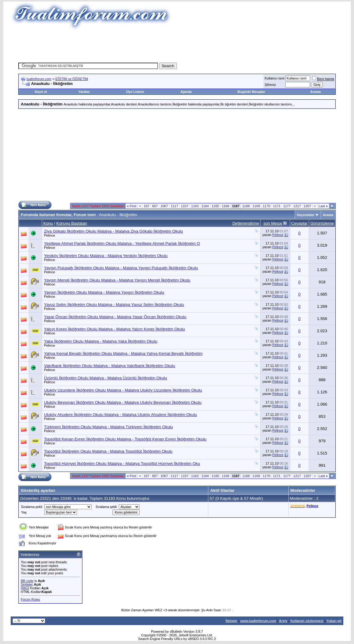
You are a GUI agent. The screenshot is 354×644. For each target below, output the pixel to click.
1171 (277, 206)
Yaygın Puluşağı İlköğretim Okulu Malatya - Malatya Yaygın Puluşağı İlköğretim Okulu (121, 268)
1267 (307, 206)
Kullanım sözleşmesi (307, 621)
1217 (297, 206)
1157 (184, 206)
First (132, 206)
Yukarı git (334, 621)
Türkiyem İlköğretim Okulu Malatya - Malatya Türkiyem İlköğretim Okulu (108, 427)
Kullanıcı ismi (275, 78)
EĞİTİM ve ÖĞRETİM (72, 79)
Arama (316, 92)
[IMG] (25, 588)
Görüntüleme (322, 223)
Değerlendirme (246, 223)
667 (155, 206)
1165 (215, 206)
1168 (246, 206)
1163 (195, 206)
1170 (266, 206)
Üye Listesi (135, 92)
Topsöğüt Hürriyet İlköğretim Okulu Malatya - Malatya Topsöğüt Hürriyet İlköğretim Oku (122, 464)
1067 (164, 206)
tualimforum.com (39, 79)
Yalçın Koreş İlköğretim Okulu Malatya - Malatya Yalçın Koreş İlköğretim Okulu (114, 329)
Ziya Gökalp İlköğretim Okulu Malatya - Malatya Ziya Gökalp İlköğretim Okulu (113, 231)
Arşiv (283, 621)
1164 (205, 206)
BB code (27, 581)
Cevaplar (299, 223)
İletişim (232, 621)
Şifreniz (270, 85)
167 (147, 206)
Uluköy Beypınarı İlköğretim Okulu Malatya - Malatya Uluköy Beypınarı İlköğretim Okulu (123, 402)
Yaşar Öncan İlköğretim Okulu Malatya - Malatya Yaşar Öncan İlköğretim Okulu (115, 317)
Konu (48, 223)
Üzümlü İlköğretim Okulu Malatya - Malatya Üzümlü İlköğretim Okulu (106, 378)
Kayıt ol (41, 92)
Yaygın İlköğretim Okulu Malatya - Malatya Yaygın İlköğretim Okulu (104, 292)
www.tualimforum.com (258, 621)
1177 (287, 206)
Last (323, 206)
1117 (174, 206)
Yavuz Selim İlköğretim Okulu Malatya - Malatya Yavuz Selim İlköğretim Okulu (114, 305)
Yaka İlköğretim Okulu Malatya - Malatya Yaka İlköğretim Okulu (101, 341)
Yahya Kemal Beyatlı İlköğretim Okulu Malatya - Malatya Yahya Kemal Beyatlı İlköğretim (123, 353)
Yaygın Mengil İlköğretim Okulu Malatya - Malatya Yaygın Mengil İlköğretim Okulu (117, 280)
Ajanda (186, 92)
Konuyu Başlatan (72, 223)
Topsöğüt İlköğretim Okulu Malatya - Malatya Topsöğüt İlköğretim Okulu (108, 451)
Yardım (84, 92)
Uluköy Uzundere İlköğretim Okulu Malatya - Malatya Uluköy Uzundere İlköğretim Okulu (123, 390)
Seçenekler (306, 215)
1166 (225, 206)
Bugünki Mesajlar (251, 92)
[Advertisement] (177, 44)
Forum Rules (30, 599)
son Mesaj (273, 223)
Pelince (49, 235)
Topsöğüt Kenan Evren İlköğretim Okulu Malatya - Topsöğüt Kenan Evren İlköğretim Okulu (125, 439)
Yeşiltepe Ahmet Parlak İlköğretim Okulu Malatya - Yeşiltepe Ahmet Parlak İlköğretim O (122, 243)
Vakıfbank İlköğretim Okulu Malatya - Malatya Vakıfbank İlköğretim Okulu (109, 366)
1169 (256, 206)
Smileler (27, 584)
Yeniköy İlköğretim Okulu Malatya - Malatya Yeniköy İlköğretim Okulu (106, 256)
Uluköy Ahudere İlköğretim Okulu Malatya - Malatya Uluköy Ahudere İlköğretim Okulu (120, 415)
